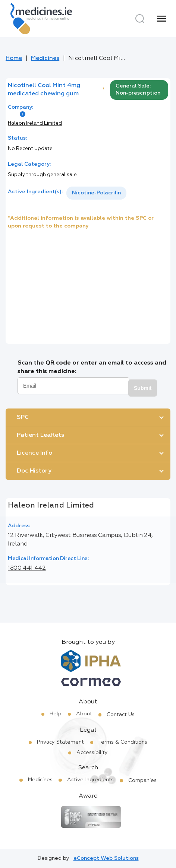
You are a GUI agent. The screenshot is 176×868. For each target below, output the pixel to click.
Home (14, 58)
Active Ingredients (90, 780)
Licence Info (34, 453)
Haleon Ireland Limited (35, 123)
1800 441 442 (27, 568)
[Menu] (161, 19)
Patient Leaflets (40, 435)
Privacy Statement (60, 742)
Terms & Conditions (123, 742)
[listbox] (96, 193)
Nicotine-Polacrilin (96, 193)
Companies (142, 780)
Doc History (34, 471)
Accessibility (92, 753)
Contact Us (121, 715)
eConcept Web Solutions (106, 858)
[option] (96, 193)
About (84, 714)
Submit (143, 388)
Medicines (45, 58)
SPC (23, 417)
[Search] (140, 19)
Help (56, 714)
